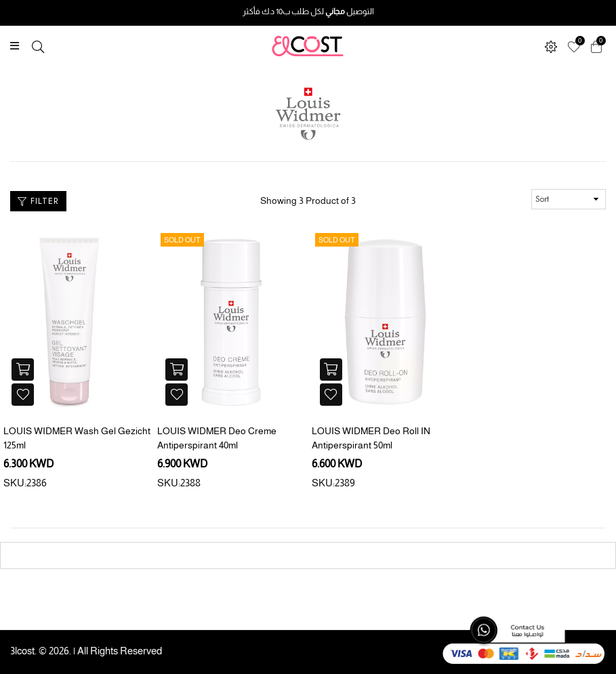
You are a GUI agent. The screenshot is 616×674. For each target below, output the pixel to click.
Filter (38, 201)
